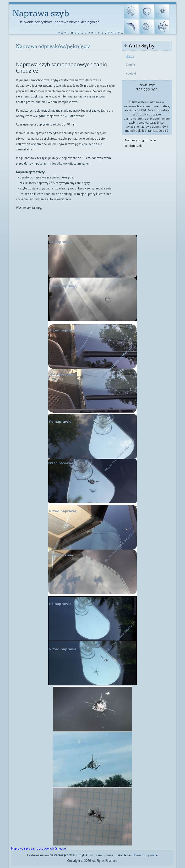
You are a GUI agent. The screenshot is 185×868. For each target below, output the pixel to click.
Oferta (130, 56)
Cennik (130, 65)
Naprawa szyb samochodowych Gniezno (39, 848)
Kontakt (131, 73)
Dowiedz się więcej (146, 855)
